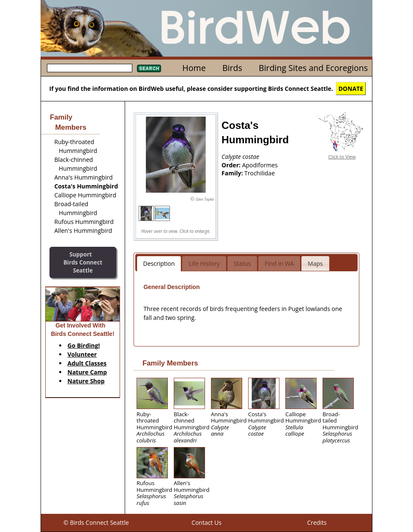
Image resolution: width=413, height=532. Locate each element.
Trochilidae (260, 173)
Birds (232, 68)
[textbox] (90, 68)
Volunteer (82, 354)
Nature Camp (87, 372)
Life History (204, 263)
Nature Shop (86, 381)
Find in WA (279, 263)
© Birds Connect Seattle (96, 522)
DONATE (351, 89)
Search (149, 68)
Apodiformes (260, 165)
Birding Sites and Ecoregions (313, 68)
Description (159, 263)
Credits (317, 522)
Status (242, 263)
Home (194, 68)
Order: (232, 165)
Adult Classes (87, 363)
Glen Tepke (205, 199)
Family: (233, 173)
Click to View (342, 157)
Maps (315, 263)
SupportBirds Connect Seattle (83, 262)
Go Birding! (84, 345)
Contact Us (206, 522)
